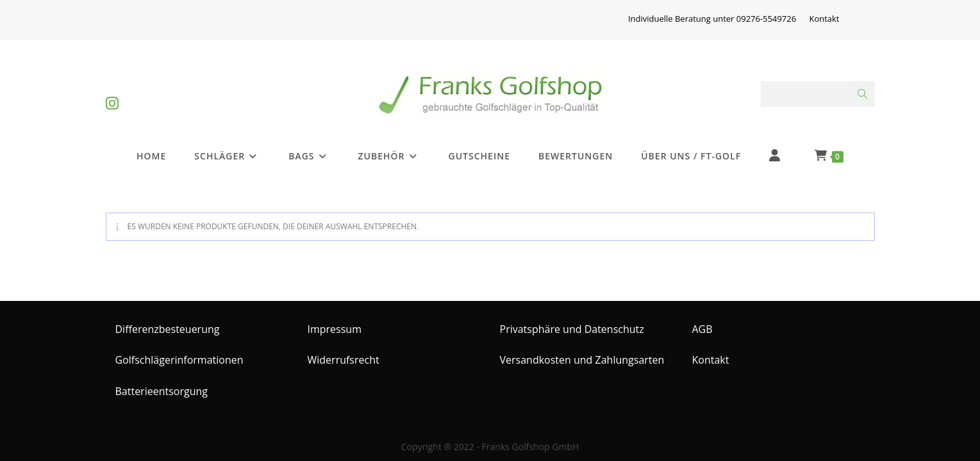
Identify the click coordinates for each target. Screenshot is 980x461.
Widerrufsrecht (344, 352)
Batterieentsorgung (162, 382)
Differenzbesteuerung (168, 320)
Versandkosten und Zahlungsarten (582, 352)
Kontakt (824, 19)
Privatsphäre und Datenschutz (572, 320)
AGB (702, 320)
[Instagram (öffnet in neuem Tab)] (112, 93)
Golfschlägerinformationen (179, 352)
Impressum (335, 320)
